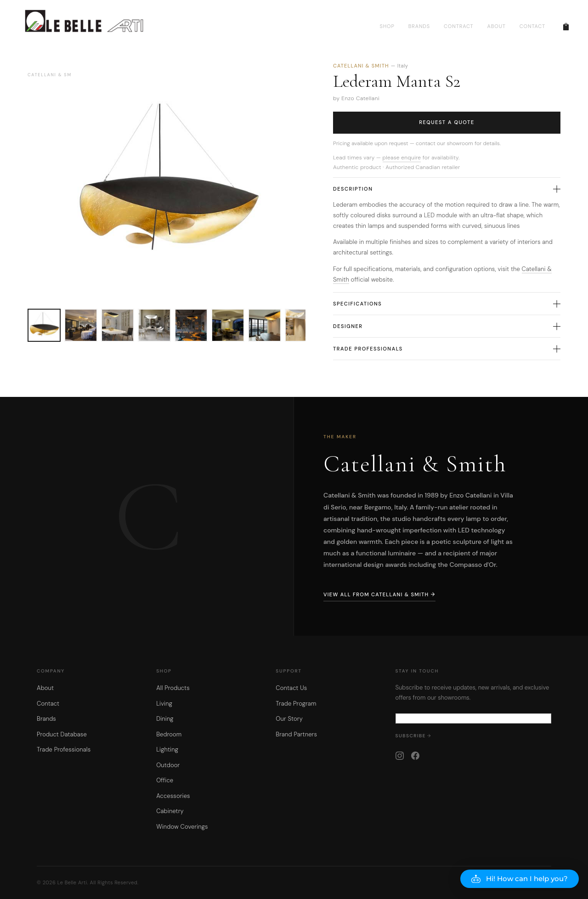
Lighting (167, 749)
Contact (48, 704)
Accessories (173, 796)
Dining (165, 719)
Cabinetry (170, 811)
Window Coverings (182, 827)
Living (164, 704)
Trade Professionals (447, 349)
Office (165, 780)
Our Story (289, 719)
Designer (447, 326)
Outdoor (168, 765)
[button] (520, 879)
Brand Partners (296, 734)
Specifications (447, 304)
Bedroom (169, 734)
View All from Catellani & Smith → (379, 594)
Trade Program (296, 704)
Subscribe (411, 736)
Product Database (62, 734)
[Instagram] (400, 756)
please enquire (402, 158)
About (45, 688)
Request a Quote (447, 122)
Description (447, 189)
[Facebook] (415, 756)
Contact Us (291, 688)
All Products (173, 688)
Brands (46, 719)
